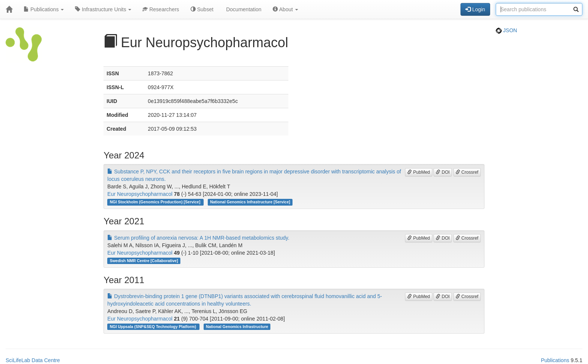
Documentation (243, 9)
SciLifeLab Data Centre (33, 360)
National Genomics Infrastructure (237, 327)
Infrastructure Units (103, 9)
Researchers (161, 9)
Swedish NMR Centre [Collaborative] (144, 261)
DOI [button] (443, 172)
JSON (506, 30)
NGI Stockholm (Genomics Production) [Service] (156, 202)
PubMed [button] (418, 172)
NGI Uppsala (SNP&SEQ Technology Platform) (154, 327)
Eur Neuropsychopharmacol (140, 194)
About (285, 9)
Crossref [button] (467, 172)
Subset (202, 9)
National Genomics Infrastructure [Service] (250, 202)
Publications (44, 9)
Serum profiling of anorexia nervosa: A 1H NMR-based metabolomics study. (198, 238)
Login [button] (475, 9)
